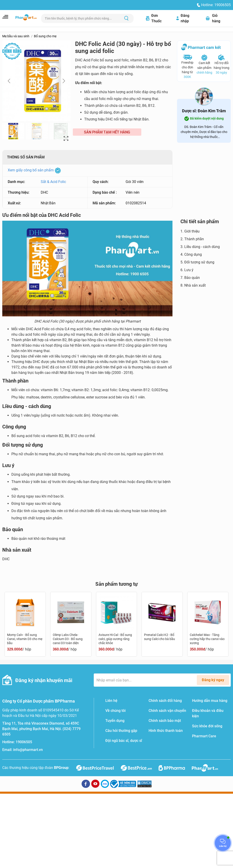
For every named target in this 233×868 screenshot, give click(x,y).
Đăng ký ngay (213, 680)
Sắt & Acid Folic (53, 182)
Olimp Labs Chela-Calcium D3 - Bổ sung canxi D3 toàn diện (68, 639)
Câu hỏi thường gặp (121, 731)
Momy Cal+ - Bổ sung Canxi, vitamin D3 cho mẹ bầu (25, 639)
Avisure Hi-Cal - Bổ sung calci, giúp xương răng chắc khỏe (115, 639)
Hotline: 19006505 (216, 5)
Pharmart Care (204, 736)
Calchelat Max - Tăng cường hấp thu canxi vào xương (207, 639)
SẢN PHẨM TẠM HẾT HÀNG (107, 132)
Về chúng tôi (115, 711)
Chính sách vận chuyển (167, 711)
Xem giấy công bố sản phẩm (34, 170)
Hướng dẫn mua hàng (210, 701)
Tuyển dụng (115, 721)
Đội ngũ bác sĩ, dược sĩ (124, 741)
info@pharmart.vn (28, 750)
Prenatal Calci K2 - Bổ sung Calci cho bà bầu (160, 637)
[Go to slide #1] (13, 131)
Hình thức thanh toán (166, 731)
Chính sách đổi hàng (165, 701)
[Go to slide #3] (61, 131)
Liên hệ (111, 701)
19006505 (24, 742)
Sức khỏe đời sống (207, 726)
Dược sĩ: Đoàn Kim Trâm (204, 111)
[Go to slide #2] (37, 131)
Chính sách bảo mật (165, 721)
